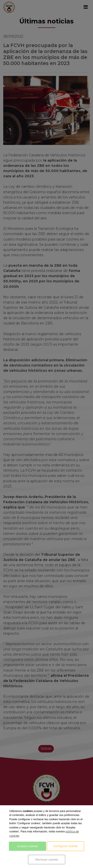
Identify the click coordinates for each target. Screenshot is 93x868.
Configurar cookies (65, 846)
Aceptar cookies (27, 846)
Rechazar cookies (47, 860)
